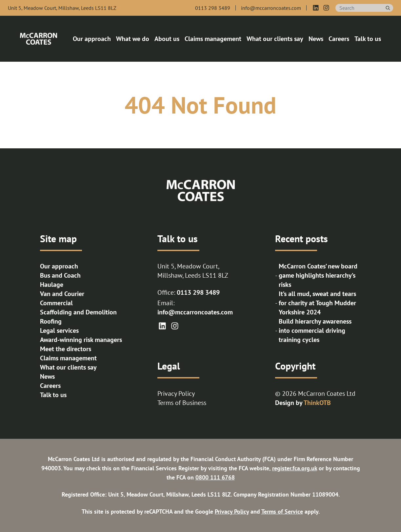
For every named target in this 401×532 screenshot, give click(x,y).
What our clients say (68, 367)
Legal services (59, 330)
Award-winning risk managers (81, 340)
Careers (50, 386)
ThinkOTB (317, 403)
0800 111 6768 (215, 477)
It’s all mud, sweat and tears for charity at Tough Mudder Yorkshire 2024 (317, 303)
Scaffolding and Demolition (78, 312)
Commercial (56, 303)
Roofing (51, 321)
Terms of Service (282, 511)
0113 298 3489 (198, 292)
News (47, 376)
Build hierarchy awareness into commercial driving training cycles (315, 330)
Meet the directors (66, 349)
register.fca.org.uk (295, 468)
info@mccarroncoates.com (195, 312)
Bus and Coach (60, 275)
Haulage (52, 285)
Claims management (68, 358)
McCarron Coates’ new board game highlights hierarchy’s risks (318, 275)
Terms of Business (182, 403)
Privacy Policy (176, 394)
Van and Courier (62, 294)
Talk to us (53, 395)
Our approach (59, 266)
